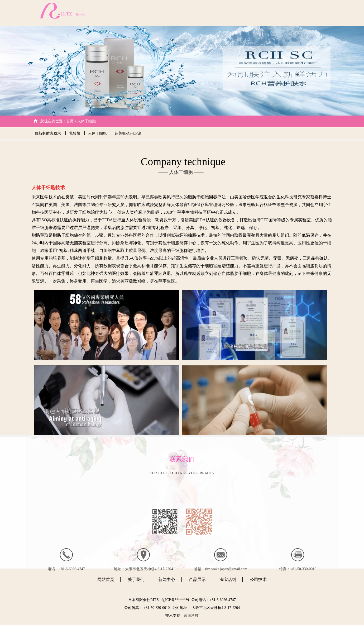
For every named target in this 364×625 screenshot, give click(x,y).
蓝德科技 (191, 616)
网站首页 (186, 13)
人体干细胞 (87, 121)
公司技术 (232, 13)
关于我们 (209, 13)
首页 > (72, 121)
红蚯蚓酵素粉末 (49, 133)
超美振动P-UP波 (128, 133)
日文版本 (324, 13)
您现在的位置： (53, 121)
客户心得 (301, 13)
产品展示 (278, 13)
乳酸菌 (75, 133)
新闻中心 (256, 13)
